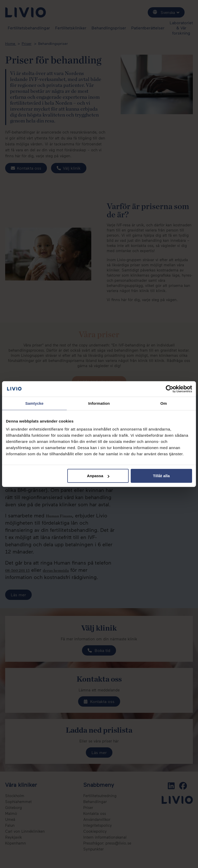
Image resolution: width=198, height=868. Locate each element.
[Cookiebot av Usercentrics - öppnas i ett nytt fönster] (170, 389)
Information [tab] (99, 403)
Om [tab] (164, 403)
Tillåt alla (161, 476)
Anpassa (98, 476)
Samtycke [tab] (34, 403)
